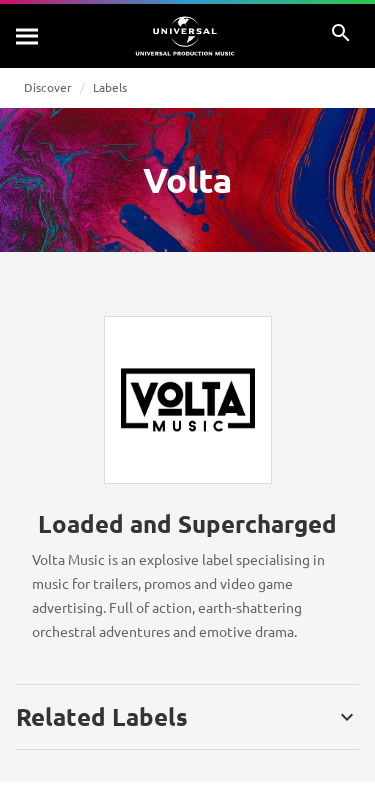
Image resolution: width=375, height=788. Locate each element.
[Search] (28, 36)
